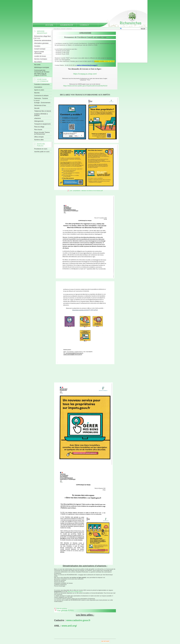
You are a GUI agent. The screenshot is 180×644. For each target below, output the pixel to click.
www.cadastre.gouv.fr (78, 620)
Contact (84, 25)
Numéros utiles (39, 140)
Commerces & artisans (41, 96)
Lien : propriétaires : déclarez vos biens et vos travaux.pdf (86, 191)
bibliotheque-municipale (42, 67)
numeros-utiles (95, 25)
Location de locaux (40, 56)
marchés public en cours (42, 152)
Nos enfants (38, 62)
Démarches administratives (43, 40)
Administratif (67, 25)
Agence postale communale (39, 53)
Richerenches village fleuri (42, 36)
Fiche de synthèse (62, 608)
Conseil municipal (40, 49)
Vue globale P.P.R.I (65, 611)
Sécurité (37, 108)
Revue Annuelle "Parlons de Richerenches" (42, 133)
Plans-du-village (39, 127)
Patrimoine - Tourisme (41, 98)
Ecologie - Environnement (42, 103)
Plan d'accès (38, 130)
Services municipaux (41, 59)
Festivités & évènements (42, 84)
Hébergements (39, 121)
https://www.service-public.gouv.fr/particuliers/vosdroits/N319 (85, 86)
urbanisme (37, 118)
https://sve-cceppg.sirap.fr (75, 592)
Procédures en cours (41, 149)
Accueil (123, 18)
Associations (38, 87)
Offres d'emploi (39, 137)
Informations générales (41, 43)
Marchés (37, 93)
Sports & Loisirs (39, 90)
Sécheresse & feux (40, 105)
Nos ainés (37, 65)
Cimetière (37, 46)
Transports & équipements (42, 124)
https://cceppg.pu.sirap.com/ (85, 74)
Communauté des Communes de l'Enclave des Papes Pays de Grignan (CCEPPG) (42, 73)
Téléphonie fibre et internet (43, 111)
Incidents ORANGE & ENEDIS (41, 115)
